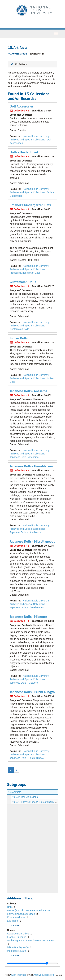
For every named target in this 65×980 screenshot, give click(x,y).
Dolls (10, 907)
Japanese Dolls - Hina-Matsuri (31, 466)
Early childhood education (21, 914)
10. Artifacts (15, 792)
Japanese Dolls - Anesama (28, 391)
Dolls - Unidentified (24, 152)
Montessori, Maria (17, 951)
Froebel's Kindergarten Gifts (30, 205)
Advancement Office (18, 934)
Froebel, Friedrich (17, 937)
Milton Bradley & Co (18, 947)
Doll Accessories (22, 106)
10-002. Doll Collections (25, 797)
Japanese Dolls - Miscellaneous (32, 541)
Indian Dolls (19, 338)
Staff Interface (19, 975)
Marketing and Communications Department (31, 940)
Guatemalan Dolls (23, 282)
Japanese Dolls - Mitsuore (28, 617)
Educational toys (16, 917)
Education (13, 921)
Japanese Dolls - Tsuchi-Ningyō (32, 692)
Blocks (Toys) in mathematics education (29, 910)
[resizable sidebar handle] (32, 963)
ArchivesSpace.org (44, 975)
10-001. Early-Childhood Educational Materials (37, 802)
